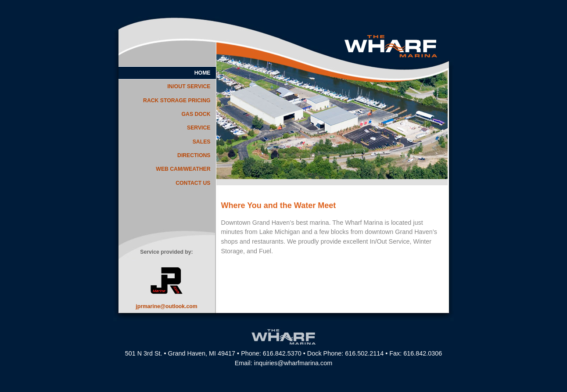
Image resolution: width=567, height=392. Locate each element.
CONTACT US (193, 183)
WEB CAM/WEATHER (183, 169)
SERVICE (199, 128)
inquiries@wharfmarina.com (293, 363)
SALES (202, 142)
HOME (203, 73)
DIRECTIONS (194, 155)
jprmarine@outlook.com (166, 306)
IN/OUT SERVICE (189, 86)
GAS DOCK (196, 114)
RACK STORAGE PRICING (177, 101)
